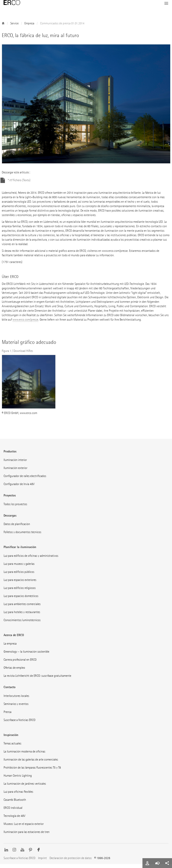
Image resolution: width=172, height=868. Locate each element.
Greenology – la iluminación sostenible (26, 656)
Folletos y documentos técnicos (22, 536)
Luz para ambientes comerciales (22, 608)
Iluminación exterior (15, 472)
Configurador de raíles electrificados (25, 480)
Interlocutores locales (16, 700)
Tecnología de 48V (14, 820)
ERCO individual (13, 812)
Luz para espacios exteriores (20, 584)
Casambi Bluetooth (15, 804)
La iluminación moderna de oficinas (24, 756)
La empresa (10, 648)
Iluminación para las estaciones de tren (27, 836)
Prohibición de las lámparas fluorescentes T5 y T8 (32, 772)
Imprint (42, 862)
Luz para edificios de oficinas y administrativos (31, 560)
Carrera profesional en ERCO (20, 664)
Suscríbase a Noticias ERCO (19, 724)
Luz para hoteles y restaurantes (22, 616)
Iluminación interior (15, 464)
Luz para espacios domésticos (21, 600)
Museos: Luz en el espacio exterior (24, 828)
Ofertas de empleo (14, 672)
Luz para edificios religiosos (20, 592)
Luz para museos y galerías (19, 568)
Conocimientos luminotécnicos (22, 624)
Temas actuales (12, 747)
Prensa (8, 716)
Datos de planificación (17, 528)
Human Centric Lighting (18, 780)
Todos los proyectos (15, 508)
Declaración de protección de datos (71, 862)
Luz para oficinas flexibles (18, 796)
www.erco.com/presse (25, 324)
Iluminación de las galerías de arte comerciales (31, 764)
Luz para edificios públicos (19, 576)
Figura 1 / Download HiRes (17, 355)
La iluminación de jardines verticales (25, 788)
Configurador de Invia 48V (19, 488)
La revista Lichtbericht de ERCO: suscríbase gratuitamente (37, 680)
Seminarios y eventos (16, 708)
